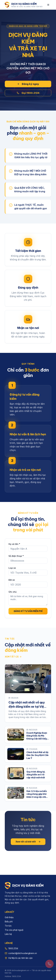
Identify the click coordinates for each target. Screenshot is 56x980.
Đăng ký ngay (28, 84)
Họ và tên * (14, 544)
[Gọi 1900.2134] (49, 964)
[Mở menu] (48, 5)
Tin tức (8, 926)
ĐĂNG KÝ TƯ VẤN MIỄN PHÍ (28, 611)
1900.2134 (13, 948)
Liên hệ (8, 934)
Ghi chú (13, 592)
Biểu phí (9, 922)
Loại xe (12, 568)
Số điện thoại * (16, 556)
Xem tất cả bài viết (28, 842)
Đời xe (12, 580)
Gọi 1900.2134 (28, 93)
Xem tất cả (13, 657)
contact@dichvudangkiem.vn (23, 953)
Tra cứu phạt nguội (14, 930)
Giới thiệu (9, 917)
